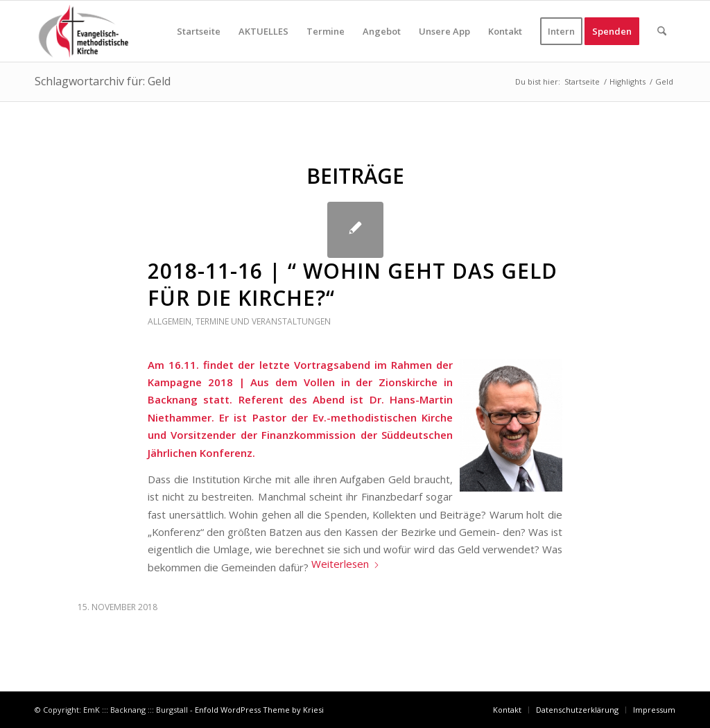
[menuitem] (199, 31)
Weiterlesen (346, 564)
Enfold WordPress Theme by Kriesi (259, 710)
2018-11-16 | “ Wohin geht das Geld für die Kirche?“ (353, 284)
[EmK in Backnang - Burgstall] (84, 31)
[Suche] (662, 31)
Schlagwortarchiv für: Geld (103, 81)
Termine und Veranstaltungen (263, 321)
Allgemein (170, 321)
